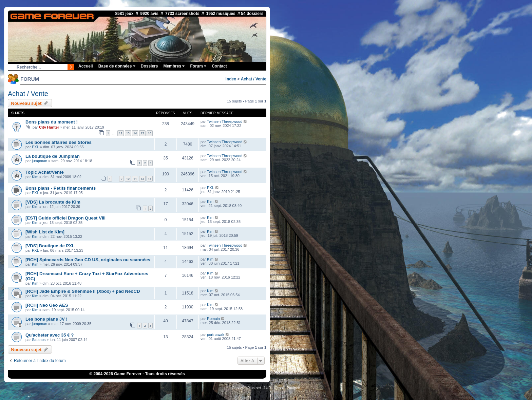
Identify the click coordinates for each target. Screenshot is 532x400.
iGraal (279, 388)
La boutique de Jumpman (53, 156)
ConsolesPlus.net (246, 388)
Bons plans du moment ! (52, 122)
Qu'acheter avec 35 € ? (50, 335)
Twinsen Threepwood (225, 121)
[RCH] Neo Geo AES (47, 305)
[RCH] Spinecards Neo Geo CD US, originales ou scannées (88, 260)
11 (135, 179)
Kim (35, 177)
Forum (198, 66)
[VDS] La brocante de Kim (53, 202)
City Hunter (49, 127)
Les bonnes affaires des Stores (59, 142)
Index (231, 79)
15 (142, 133)
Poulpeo (293, 388)
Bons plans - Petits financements (61, 188)
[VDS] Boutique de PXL (50, 246)
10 (128, 179)
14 (135, 133)
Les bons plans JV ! (46, 319)
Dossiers (149, 66)
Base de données (117, 66)
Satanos (39, 340)
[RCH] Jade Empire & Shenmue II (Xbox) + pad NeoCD (83, 291)
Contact (219, 66)
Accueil (86, 66)
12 (120, 133)
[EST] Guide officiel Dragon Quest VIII (65, 218)
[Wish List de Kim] (45, 232)
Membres (174, 66)
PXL (35, 147)
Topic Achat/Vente (45, 172)
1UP (267, 388)
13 (128, 133)
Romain (213, 319)
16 (150, 133)
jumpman (40, 161)
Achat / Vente (254, 79)
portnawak (216, 335)
